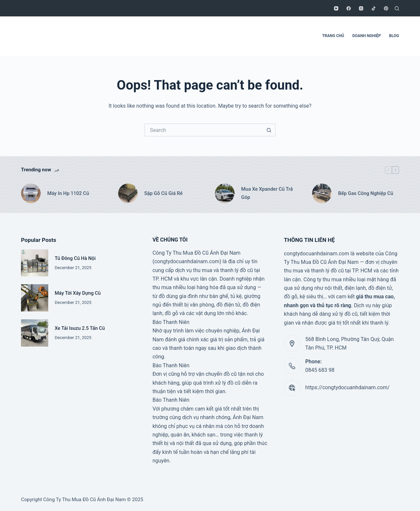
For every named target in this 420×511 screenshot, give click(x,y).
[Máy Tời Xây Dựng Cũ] (35, 298)
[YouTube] (336, 8)
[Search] (397, 8)
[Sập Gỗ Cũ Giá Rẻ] (128, 193)
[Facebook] (349, 8)
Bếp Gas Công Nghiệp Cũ (366, 193)
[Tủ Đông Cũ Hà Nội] (35, 263)
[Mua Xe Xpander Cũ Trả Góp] (225, 193)
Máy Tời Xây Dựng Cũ (78, 293)
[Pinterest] (386, 8)
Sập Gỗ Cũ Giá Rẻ (164, 193)
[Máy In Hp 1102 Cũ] (31, 193)
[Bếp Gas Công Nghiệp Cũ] (322, 193)
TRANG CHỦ (333, 36)
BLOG (394, 36)
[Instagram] (361, 8)
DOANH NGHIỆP (367, 36)
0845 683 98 (320, 370)
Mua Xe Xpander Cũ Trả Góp (267, 193)
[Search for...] (203, 130)
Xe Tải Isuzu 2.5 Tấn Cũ (80, 328)
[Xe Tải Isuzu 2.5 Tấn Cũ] (35, 333)
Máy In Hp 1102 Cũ (68, 193)
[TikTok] (374, 8)
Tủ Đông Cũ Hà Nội (75, 258)
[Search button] (269, 130)
